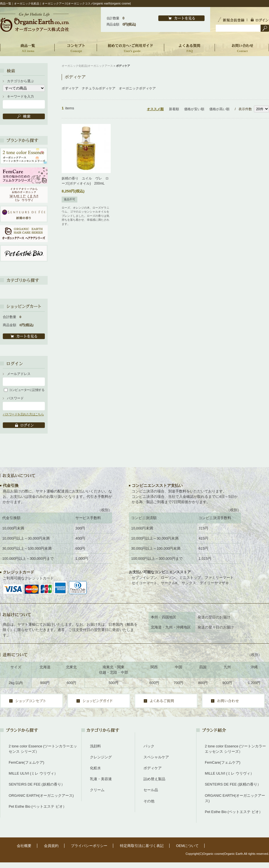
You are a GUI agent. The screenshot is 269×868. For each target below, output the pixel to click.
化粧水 (95, 768)
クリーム (97, 790)
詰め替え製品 (154, 779)
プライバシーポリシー (89, 846)
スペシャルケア (156, 757)
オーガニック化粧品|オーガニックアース (87, 66)
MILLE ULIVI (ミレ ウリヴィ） (33, 773)
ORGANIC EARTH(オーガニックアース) (41, 796)
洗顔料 (95, 746)
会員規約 (51, 846)
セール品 (151, 790)
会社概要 (24, 846)
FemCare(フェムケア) (26, 762)
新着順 (174, 109)
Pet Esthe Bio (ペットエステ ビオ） (38, 806)
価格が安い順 (194, 109)
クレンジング (101, 757)
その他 (149, 801)
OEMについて (187, 846)
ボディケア (153, 768)
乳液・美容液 (101, 779)
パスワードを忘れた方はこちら (23, 414)
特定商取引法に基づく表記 (142, 846)
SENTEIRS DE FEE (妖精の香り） (37, 784)
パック (149, 746)
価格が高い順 (219, 109)
